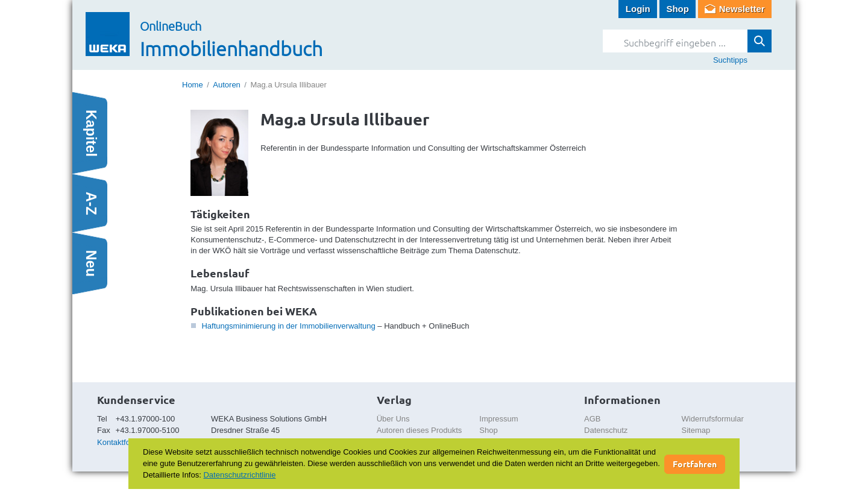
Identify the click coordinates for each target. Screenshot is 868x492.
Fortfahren (695, 464)
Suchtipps (730, 60)
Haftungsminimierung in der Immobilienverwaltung (288, 326)
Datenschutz (606, 430)
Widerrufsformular (713, 419)
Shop (678, 9)
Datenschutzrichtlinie (239, 475)
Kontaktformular (125, 442)
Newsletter (742, 9)
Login (638, 9)
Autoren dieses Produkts (420, 430)
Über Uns (393, 419)
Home (193, 85)
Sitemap (696, 430)
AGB (592, 419)
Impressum (498, 419)
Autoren (227, 85)
